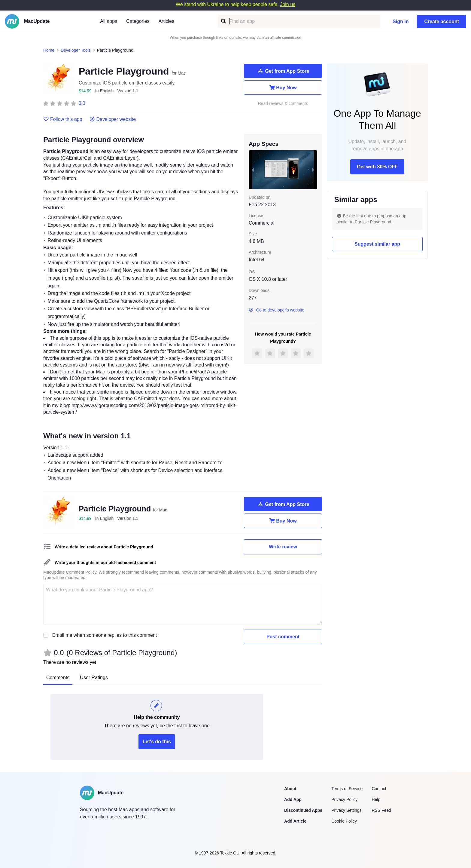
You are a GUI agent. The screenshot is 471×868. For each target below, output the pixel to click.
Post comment (283, 637)
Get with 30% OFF (377, 167)
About (290, 789)
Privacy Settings (346, 810)
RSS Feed (381, 810)
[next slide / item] (313, 170)
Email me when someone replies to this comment (105, 635)
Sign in (401, 21)
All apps (109, 21)
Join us (288, 4)
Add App (293, 799)
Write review (283, 547)
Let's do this (157, 742)
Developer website (113, 119)
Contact (379, 789)
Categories (138, 21)
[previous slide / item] (253, 170)
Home (49, 50)
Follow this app (63, 119)
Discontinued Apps (303, 810)
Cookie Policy (344, 821)
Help (376, 799)
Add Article (295, 821)
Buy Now (283, 87)
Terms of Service (347, 789)
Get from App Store (283, 71)
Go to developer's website (277, 310)
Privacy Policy (344, 799)
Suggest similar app (377, 244)
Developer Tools (76, 50)
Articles (166, 21)
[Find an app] (223, 21)
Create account (442, 21)
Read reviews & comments (283, 104)
